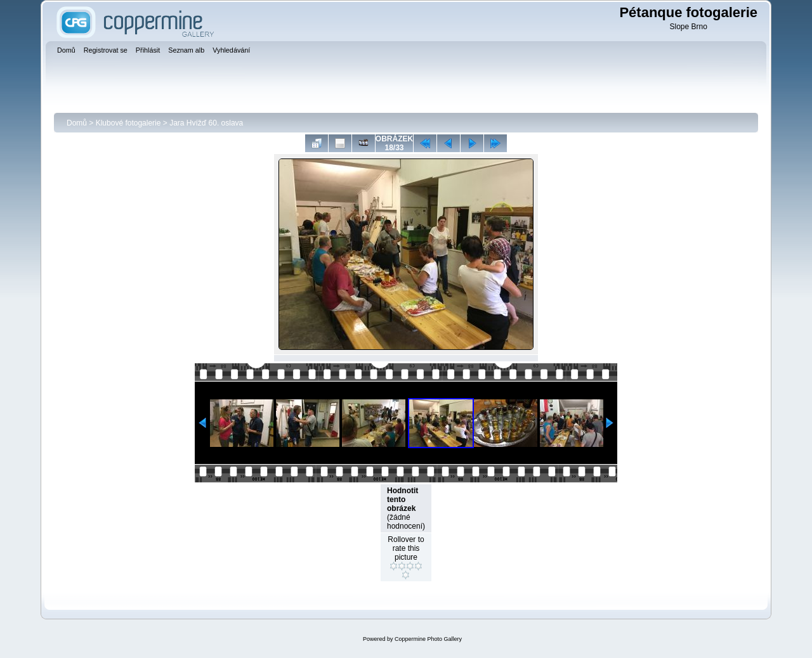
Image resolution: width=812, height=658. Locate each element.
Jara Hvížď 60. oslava (206, 123)
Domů (77, 123)
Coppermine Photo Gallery (428, 639)
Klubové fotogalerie (128, 123)
